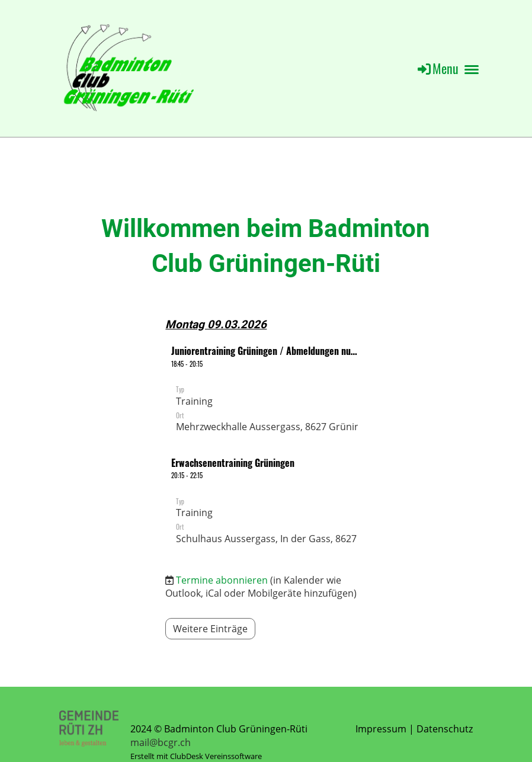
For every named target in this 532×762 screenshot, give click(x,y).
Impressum (381, 729)
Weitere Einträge (210, 629)
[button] (266, 391)
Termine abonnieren (222, 580)
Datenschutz (445, 729)
